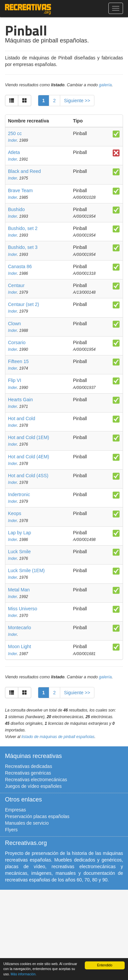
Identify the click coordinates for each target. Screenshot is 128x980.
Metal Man (19, 590)
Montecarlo (19, 628)
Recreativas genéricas (28, 773)
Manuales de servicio (27, 823)
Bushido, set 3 (23, 247)
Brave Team (20, 190)
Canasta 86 (20, 266)
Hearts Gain (20, 400)
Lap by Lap (19, 533)
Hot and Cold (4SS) (28, 476)
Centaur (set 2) (23, 304)
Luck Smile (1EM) (26, 570)
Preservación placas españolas (37, 816)
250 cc (15, 133)
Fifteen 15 (18, 361)
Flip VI (15, 380)
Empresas (15, 810)
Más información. (24, 974)
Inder (12, 140)
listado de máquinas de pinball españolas (58, 737)
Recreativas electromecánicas (36, 780)
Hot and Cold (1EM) (29, 437)
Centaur (16, 285)
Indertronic (19, 494)
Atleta (14, 152)
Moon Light (19, 646)
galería (106, 85)
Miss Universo (23, 609)
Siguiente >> (77, 101)
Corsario (17, 342)
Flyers (11, 830)
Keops (15, 513)
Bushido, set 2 (23, 228)
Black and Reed (24, 171)
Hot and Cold (22, 418)
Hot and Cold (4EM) (29, 457)
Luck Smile (19, 552)
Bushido (16, 209)
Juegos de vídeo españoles (33, 786)
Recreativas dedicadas (29, 766)
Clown (14, 324)
